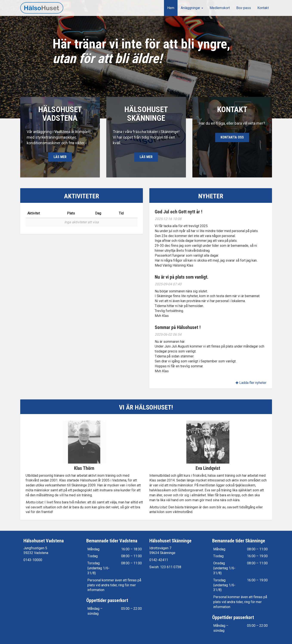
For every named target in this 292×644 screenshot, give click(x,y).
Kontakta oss (232, 139)
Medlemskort (220, 8)
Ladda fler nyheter (251, 383)
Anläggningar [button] (192, 8)
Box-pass (244, 8)
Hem (171, 8)
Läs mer (60, 159)
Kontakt (263, 8)
